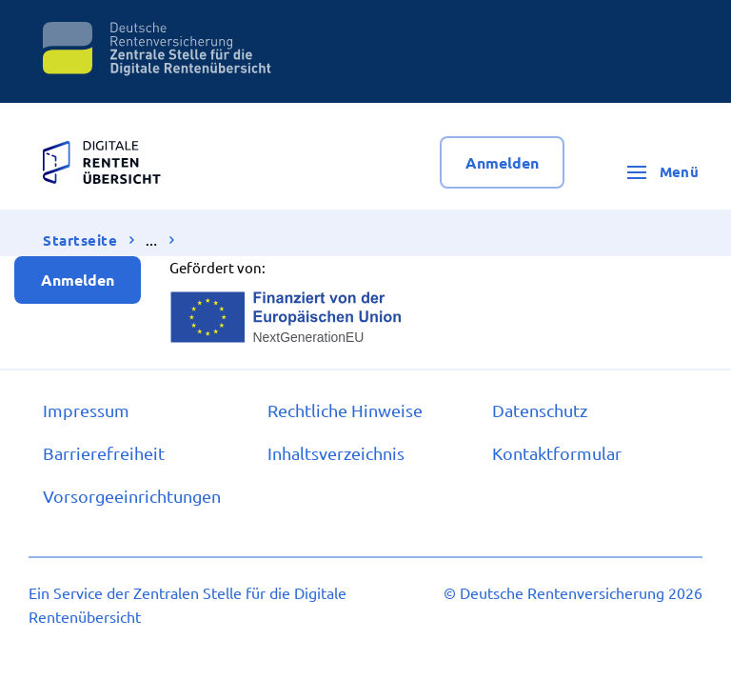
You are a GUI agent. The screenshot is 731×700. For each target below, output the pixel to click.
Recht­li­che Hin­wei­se (345, 410)
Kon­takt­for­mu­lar (557, 453)
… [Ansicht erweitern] (151, 241)
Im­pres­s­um (86, 410)
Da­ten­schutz (540, 410)
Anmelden (502, 162)
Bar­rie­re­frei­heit (104, 453)
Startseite (80, 240)
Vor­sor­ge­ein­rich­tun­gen (132, 496)
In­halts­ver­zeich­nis (336, 453)
